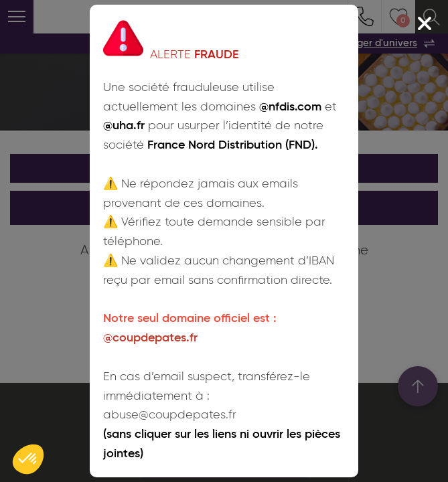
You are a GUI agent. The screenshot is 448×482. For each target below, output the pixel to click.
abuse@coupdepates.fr (170, 415)
